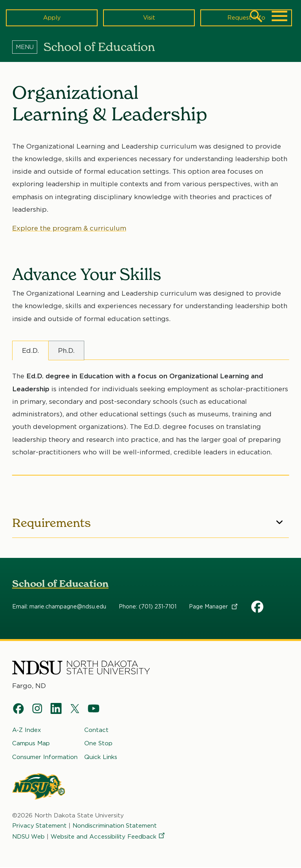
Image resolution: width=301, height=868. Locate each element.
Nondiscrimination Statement (115, 826)
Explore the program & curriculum (69, 228)
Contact (96, 730)
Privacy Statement (40, 826)
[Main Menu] (279, 16)
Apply (52, 18)
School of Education (60, 584)
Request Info (246, 18)
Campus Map (31, 744)
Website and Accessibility (109, 837)
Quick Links (101, 757)
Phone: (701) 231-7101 (148, 607)
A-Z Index (27, 730)
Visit (149, 18)
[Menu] (28, 47)
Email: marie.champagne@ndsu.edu (59, 607)
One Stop (98, 744)
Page (214, 607)
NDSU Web (29, 837)
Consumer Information (45, 757)
